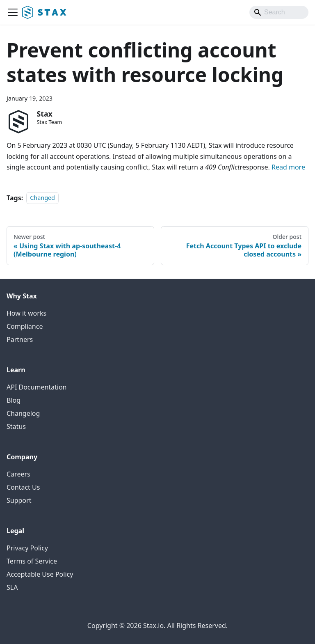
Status (16, 426)
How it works (26, 313)
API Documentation (37, 387)
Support (19, 500)
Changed (42, 198)
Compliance (25, 326)
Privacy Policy (27, 548)
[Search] (279, 12)
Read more (288, 167)
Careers (18, 474)
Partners (20, 339)
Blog (14, 400)
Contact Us (23, 487)
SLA (12, 587)
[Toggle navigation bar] (13, 12)
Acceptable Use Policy (40, 574)
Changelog (23, 413)
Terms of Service (32, 561)
